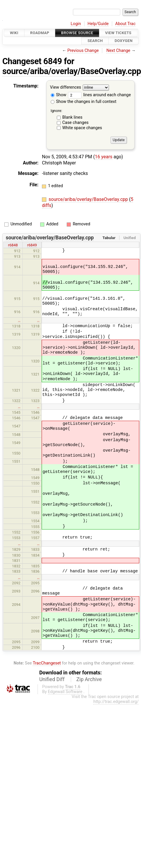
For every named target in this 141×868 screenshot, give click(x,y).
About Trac (126, 24)
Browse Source (77, 33)
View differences (66, 87)
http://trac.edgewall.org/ (116, 702)
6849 (53, 61)
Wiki (14, 33)
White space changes (82, 128)
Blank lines (72, 117)
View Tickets (118, 33)
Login (76, 24)
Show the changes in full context (84, 102)
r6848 (13, 245)
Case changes (75, 123)
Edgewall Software (65, 692)
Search (95, 41)
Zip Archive (89, 679)
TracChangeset (47, 663)
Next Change (118, 51)
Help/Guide (98, 24)
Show (59, 95)
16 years (104, 157)
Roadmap (40, 33)
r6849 (32, 245)
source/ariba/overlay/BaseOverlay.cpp (72, 71)
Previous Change (83, 51)
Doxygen (124, 41)
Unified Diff (52, 679)
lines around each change (99, 95)
